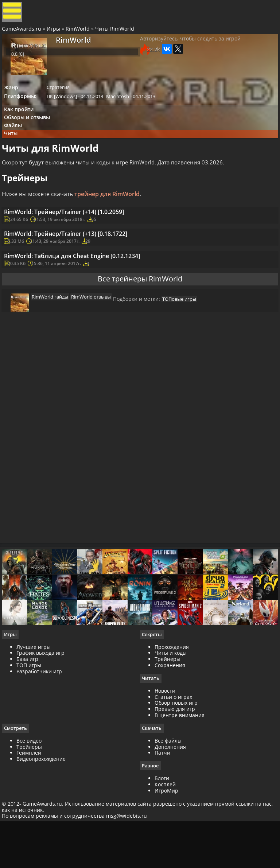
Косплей (165, 847)
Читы (15, 147)
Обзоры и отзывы (31, 127)
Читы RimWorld (116, 34)
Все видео (31, 803)
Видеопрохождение (43, 822)
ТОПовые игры (184, 349)
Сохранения (170, 727)
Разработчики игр (41, 733)
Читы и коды (171, 715)
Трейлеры (31, 809)
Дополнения (170, 809)
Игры (55, 34)
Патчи (162, 815)
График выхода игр (42, 715)
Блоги (162, 841)
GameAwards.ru (23, 34)
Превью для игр (175, 771)
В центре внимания (180, 777)
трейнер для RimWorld (109, 211)
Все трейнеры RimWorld (140, 323)
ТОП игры (31, 727)
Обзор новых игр (176, 765)
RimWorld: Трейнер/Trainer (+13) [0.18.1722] (78, 263)
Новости (165, 753)
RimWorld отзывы (93, 346)
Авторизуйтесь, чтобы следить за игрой (190, 48)
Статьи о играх (173, 759)
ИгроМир (166, 854)
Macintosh (125, 103)
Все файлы (168, 803)
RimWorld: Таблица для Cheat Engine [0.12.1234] (85, 293)
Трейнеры (168, 721)
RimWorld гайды (50, 346)
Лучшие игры (35, 709)
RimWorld (79, 34)
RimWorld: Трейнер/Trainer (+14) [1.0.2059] (76, 234)
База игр (29, 721)
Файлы (17, 137)
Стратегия (63, 93)
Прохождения (172, 709)
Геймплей (31, 815)
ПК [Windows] (67, 103)
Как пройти (22, 118)
